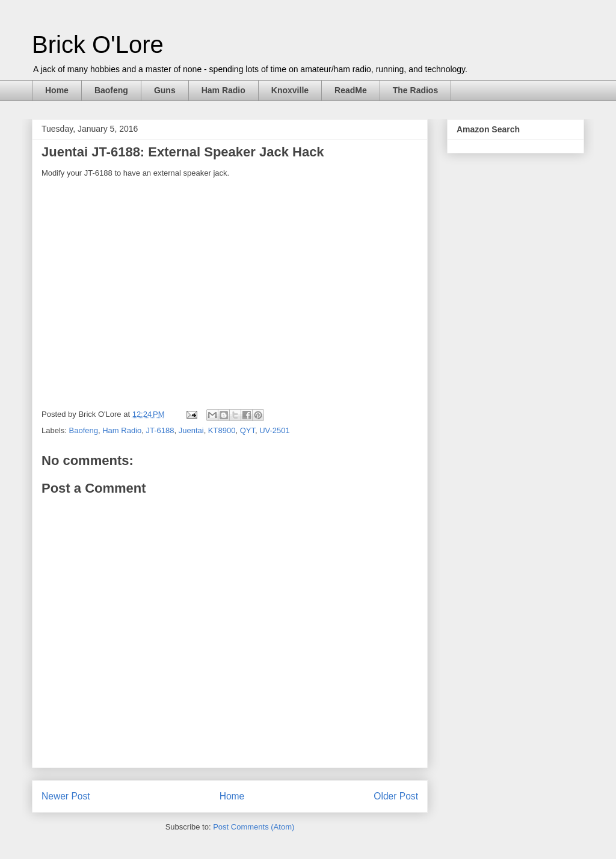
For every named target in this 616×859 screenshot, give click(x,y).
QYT (248, 430)
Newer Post (66, 796)
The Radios (415, 90)
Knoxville (290, 90)
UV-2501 (275, 430)
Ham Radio (223, 90)
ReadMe (351, 90)
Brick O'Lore (98, 45)
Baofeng (111, 90)
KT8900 (222, 430)
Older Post (396, 796)
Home (57, 90)
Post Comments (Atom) (254, 827)
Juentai (191, 430)
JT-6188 (160, 430)
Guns (165, 90)
